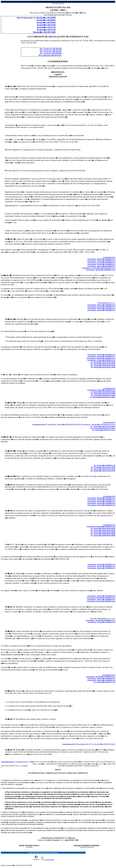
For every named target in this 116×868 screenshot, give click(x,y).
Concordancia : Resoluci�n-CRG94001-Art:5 (101, 498)
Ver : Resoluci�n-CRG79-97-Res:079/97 (103, 428)
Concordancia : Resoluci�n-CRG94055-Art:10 (101, 527)
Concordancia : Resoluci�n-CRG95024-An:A (101, 360)
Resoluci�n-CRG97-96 (46, 30)
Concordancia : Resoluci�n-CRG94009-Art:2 (101, 263)
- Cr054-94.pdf (47, 859)
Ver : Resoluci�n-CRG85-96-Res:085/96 (103, 534)
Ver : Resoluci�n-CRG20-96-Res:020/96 (103, 362)
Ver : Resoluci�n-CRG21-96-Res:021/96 (103, 364)
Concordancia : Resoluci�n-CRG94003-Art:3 (101, 307)
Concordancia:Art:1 (109, 257)
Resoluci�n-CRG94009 (46, 18)
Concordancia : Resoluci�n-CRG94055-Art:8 (101, 503)
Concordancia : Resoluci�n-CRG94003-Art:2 (101, 261)
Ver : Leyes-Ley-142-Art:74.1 (50, 55)
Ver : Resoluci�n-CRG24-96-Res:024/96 (103, 392)
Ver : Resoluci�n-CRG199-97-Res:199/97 (103, 397)
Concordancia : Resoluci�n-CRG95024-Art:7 (101, 356)
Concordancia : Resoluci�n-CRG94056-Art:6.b (101, 677)
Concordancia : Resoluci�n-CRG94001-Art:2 (101, 259)
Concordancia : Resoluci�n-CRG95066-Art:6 (101, 622)
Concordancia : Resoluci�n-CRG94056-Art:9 (101, 680)
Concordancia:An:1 (109, 388)
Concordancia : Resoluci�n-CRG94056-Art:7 (101, 678)
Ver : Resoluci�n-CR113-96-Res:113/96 (103, 467)
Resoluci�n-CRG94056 (46, 20)
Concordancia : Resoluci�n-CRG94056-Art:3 (101, 310)
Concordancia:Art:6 (109, 496)
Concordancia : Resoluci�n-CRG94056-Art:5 (101, 568)
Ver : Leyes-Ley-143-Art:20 (50, 49)
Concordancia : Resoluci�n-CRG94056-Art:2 (101, 266)
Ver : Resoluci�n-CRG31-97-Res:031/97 (103, 426)
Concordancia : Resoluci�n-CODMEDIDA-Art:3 (101, 620)
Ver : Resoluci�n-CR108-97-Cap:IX (103, 744)
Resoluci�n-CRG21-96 (46, 27)
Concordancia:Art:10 (39, 424)
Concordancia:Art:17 (109, 675)
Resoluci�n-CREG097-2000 (44, 32)
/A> (114, 303)
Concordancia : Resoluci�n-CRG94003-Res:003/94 (64, 424)
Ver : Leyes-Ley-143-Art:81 (50, 53)
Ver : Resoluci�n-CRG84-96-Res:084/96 (103, 532)
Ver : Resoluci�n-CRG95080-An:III (105, 465)
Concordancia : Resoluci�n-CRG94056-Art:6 (101, 505)
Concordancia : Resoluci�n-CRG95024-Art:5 (101, 355)
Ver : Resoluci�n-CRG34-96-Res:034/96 (103, 394)
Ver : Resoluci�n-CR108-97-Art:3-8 (104, 682)
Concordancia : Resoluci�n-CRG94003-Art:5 (101, 500)
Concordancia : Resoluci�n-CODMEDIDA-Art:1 (101, 270)
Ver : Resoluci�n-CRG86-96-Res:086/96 (103, 536)
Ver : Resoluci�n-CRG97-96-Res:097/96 (103, 365)
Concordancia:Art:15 (69, 744)
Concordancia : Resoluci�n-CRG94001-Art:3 (101, 305)
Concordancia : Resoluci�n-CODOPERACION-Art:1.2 (99, 268)
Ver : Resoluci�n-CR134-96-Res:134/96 (103, 395)
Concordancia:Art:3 (109, 422)
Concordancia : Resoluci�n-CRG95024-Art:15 (101, 601)
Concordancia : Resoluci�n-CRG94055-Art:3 (101, 308)
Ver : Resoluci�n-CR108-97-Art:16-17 (104, 430)
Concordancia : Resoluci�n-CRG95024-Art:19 (101, 358)
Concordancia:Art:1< (105, 303)
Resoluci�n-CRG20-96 (46, 25)
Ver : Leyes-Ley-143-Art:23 (50, 51)
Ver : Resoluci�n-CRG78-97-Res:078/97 (103, 469)
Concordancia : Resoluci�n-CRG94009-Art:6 (101, 596)
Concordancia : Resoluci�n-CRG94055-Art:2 (101, 264)
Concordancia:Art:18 (83, 744)
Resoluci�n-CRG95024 (46, 23)
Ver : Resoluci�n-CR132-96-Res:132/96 (103, 367)
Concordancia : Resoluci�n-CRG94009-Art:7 (101, 502)
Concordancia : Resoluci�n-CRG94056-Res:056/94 (98, 424)
